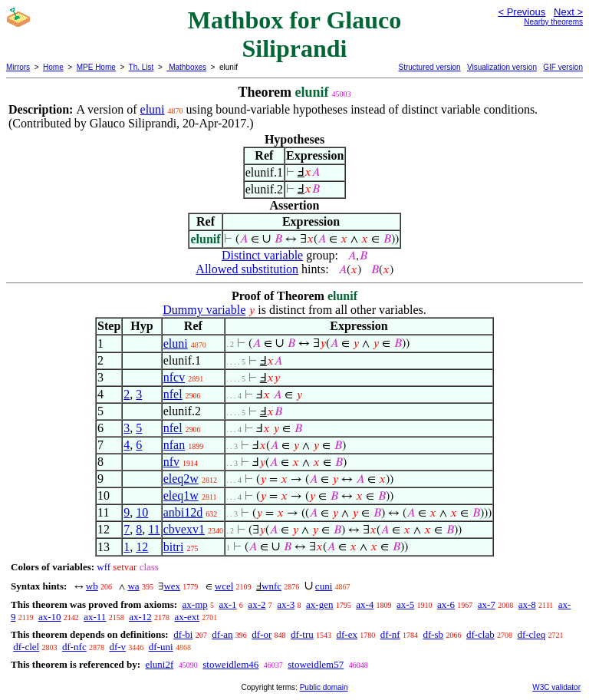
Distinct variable (262, 255)
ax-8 (527, 604)
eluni (153, 109)
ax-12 (140, 617)
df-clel (26, 647)
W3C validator (556, 687)
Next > (568, 12)
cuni (324, 586)
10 (142, 512)
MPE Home (96, 67)
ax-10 (50, 617)
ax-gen (319, 604)
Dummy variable (204, 310)
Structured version (429, 67)
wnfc (271, 586)
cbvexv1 (184, 529)
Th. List (141, 67)
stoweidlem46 (230, 664)
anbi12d (183, 512)
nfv (171, 462)
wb (92, 586)
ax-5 (405, 604)
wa (133, 586)
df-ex (346, 634)
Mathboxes (186, 67)
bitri (174, 547)
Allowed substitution (247, 269)
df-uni (161, 647)
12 (142, 547)
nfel (173, 394)
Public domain (324, 687)
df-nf (390, 634)
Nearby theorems (553, 22)
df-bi (183, 634)
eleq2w (181, 479)
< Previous (522, 12)
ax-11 (95, 617)
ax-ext (186, 617)
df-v (117, 647)
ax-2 (257, 604)
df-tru (302, 634)
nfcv (174, 377)
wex (172, 586)
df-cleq (531, 634)
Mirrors (18, 67)
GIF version (563, 67)
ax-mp (195, 604)
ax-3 (286, 604)
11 (154, 529)
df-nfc (74, 647)
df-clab (480, 634)
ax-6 (446, 604)
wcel (224, 586)
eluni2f (159, 664)
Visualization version (502, 67)
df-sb (433, 634)
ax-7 (487, 604)
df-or (262, 634)
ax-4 (365, 604)
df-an (222, 634)
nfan (174, 445)
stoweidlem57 (316, 664)
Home (53, 67)
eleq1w (181, 495)
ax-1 (228, 604)
